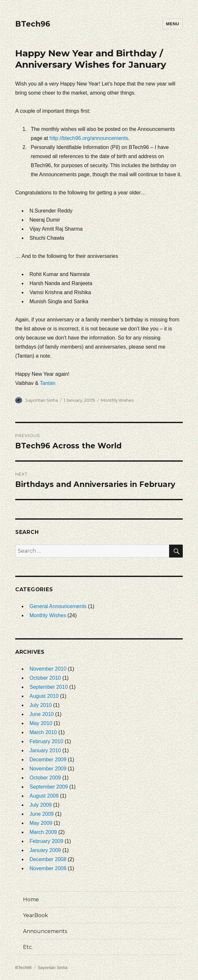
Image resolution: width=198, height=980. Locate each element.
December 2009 (48, 760)
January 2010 (45, 750)
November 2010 (48, 669)
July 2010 (41, 705)
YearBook (35, 915)
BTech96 (33, 24)
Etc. (28, 947)
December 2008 (48, 859)
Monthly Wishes (117, 400)
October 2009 (45, 778)
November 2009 (48, 769)
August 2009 (44, 796)
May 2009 (41, 823)
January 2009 (45, 850)
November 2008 (48, 868)
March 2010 (43, 732)
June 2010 (42, 714)
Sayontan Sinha (42, 400)
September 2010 (49, 687)
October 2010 (45, 678)
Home (31, 899)
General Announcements (58, 606)
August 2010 (44, 696)
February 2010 (46, 741)
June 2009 (42, 814)
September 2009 (49, 787)
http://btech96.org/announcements (89, 138)
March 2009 (43, 832)
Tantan (48, 383)
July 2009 (41, 805)
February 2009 (46, 841)
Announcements (45, 931)
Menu (173, 24)
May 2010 (41, 723)
